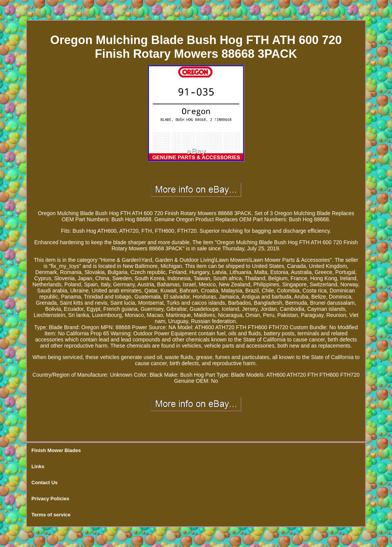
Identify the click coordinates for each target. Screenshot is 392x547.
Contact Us (45, 483)
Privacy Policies (50, 499)
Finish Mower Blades (56, 450)
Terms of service (51, 515)
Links (38, 466)
